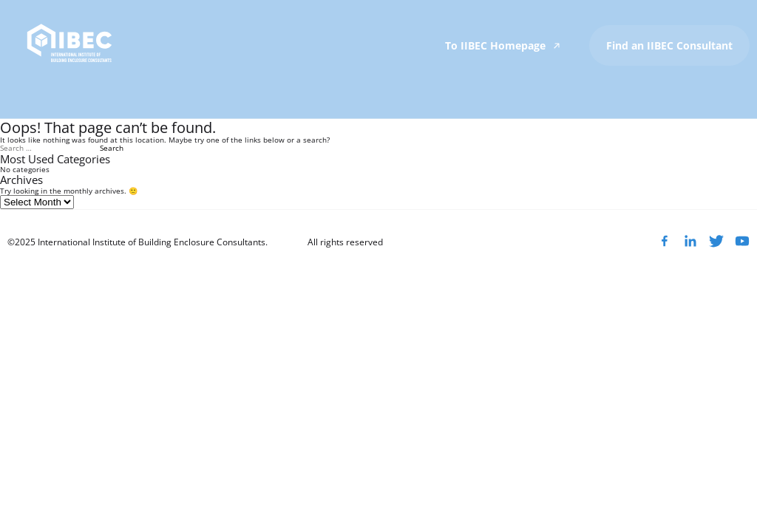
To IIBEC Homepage (504, 45)
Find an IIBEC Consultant (669, 45)
